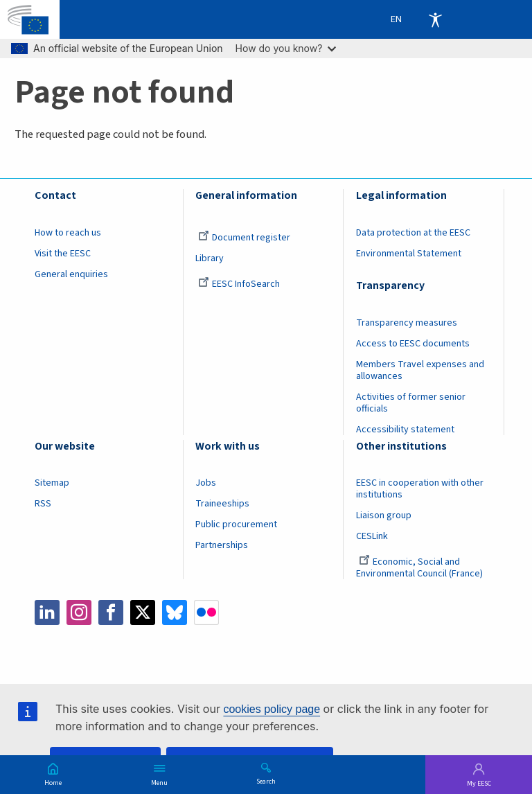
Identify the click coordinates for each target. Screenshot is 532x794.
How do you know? (286, 48)
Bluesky (175, 612)
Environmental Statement (409, 254)
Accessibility (435, 19)
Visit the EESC (63, 254)
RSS (43, 504)
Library (210, 258)
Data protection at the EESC (413, 233)
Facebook (111, 612)
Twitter (143, 612)
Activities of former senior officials (411, 403)
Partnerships (222, 545)
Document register (244, 238)
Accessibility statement (405, 430)
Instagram (79, 612)
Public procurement (236, 524)
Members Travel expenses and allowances (420, 370)
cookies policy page (272, 709)
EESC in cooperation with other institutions (420, 489)
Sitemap (52, 483)
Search (266, 781)
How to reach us (68, 233)
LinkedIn (47, 612)
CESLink (372, 536)
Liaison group (384, 515)
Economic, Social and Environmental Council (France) (420, 568)
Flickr (206, 612)
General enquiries (71, 274)
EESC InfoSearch (239, 284)
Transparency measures (407, 323)
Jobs (206, 483)
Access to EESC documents (413, 344)
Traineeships (222, 504)
